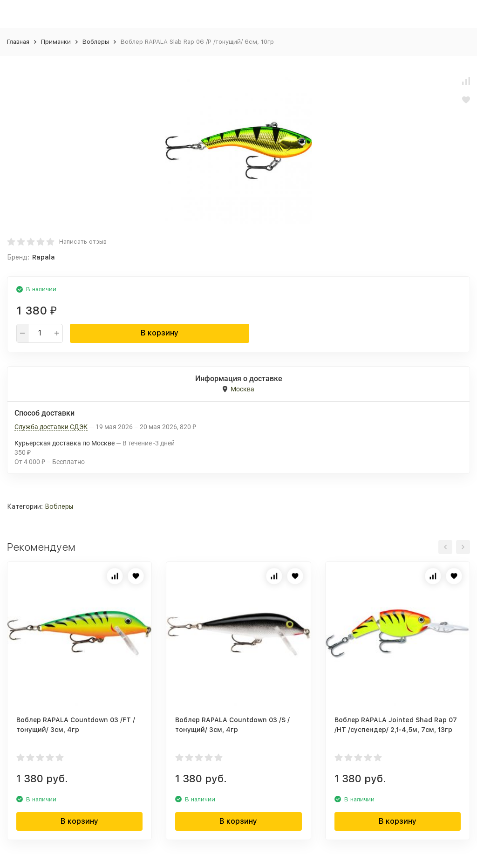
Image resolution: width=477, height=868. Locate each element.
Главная (18, 42)
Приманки (56, 42)
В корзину (160, 333)
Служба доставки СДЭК (51, 427)
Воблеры (96, 42)
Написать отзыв (83, 242)
